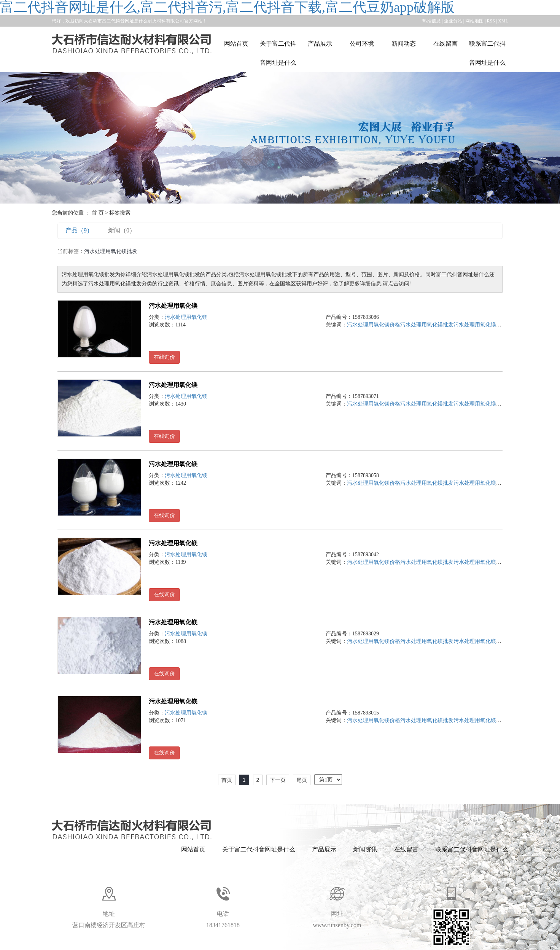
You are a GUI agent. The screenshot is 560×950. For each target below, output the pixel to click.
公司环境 (362, 44)
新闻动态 (404, 44)
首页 (227, 780)
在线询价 (164, 357)
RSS (491, 21)
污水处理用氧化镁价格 (374, 325)
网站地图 (474, 21)
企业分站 (453, 21)
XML (503, 21)
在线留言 (445, 44)
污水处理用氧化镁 (173, 306)
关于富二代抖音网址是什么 (278, 53)
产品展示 (320, 44)
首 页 (98, 213)
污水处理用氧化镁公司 (480, 325)
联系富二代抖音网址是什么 (487, 53)
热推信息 (431, 21)
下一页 (278, 780)
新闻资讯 (365, 849)
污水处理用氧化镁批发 (427, 325)
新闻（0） (122, 230)
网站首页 (236, 44)
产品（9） (79, 230)
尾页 (302, 780)
